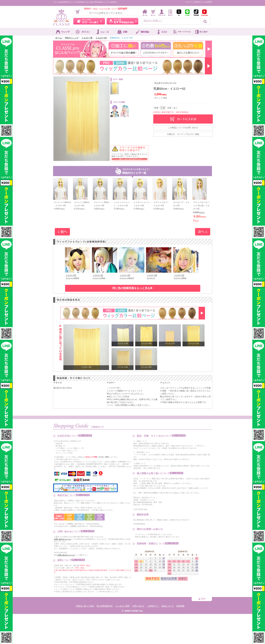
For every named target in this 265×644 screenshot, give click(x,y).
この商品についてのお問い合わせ (183, 128)
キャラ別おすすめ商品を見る (122, 21)
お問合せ (198, 2)
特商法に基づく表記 (85, 606)
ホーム (59, 38)
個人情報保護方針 (105, 606)
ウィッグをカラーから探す (89, 21)
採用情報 (180, 606)
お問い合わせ (138, 606)
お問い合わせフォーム (62, 539)
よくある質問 (207, 2)
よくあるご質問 (123, 606)
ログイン (189, 2)
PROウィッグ (72, 38)
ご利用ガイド (153, 606)
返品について (168, 606)
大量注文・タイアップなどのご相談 (183, 134)
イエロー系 (87, 38)
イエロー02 (101, 38)
